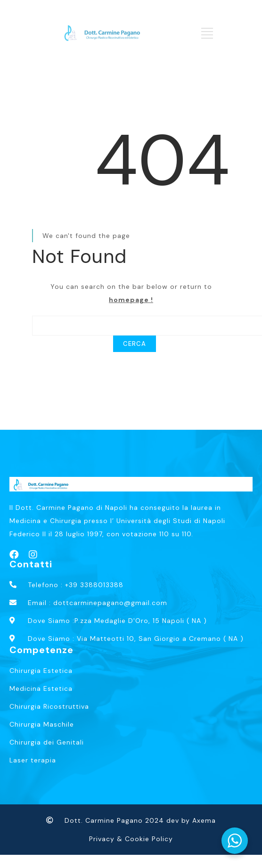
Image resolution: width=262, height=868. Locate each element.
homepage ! (131, 300)
